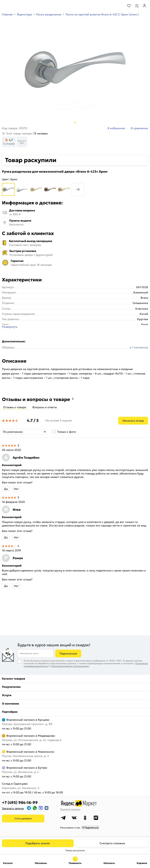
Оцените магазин (70, 809)
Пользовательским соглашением (70, 666)
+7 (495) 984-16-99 (20, 803)
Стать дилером (23, 818)
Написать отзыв (133, 421)
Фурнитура (25, 14)
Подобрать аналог (38, 843)
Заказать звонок (13, 808)
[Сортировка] (24, 432)
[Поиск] (118, 6)
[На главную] (18, 6)
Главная (7, 14)
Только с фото (67, 432)
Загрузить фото (22, 142)
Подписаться (68, 653)
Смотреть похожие (112, 843)
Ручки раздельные (49, 14)
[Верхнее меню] (5, 6)
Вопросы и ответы (45, 407)
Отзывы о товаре (15, 407)
